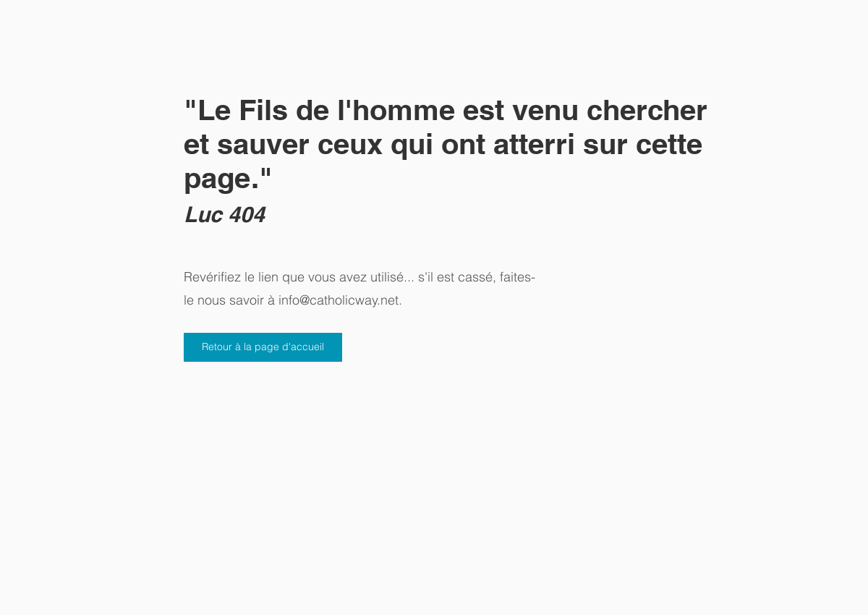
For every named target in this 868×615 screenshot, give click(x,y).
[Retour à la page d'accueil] (263, 347)
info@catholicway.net (339, 300)
